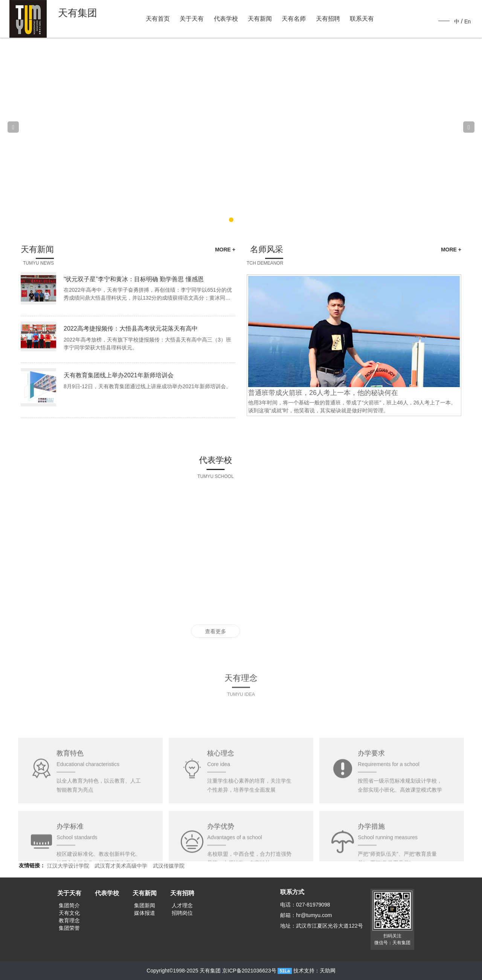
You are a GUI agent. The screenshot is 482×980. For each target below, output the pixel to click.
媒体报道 (145, 913)
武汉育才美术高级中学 (121, 866)
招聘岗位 (182, 913)
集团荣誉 (69, 928)
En (468, 21)
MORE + (216, 250)
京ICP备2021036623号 (249, 971)
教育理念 (69, 920)
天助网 (328, 971)
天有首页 (158, 19)
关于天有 (192, 19)
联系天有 (362, 19)
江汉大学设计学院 (68, 866)
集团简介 (69, 905)
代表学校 (226, 19)
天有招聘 (328, 19)
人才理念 (182, 905)
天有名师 (294, 19)
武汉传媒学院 (169, 866)
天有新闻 (260, 19)
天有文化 (69, 913)
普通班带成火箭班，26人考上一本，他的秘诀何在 (332, 393)
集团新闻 (145, 905)
